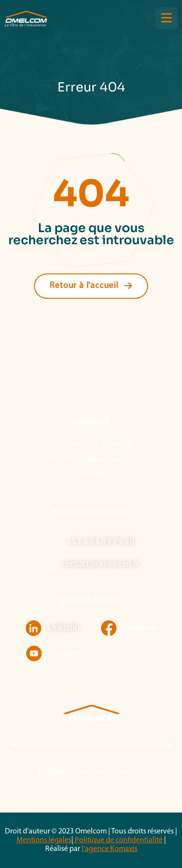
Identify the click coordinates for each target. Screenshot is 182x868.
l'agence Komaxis (109, 849)
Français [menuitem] (89, 772)
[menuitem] (51, 772)
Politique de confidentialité (118, 840)
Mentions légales (44, 840)
